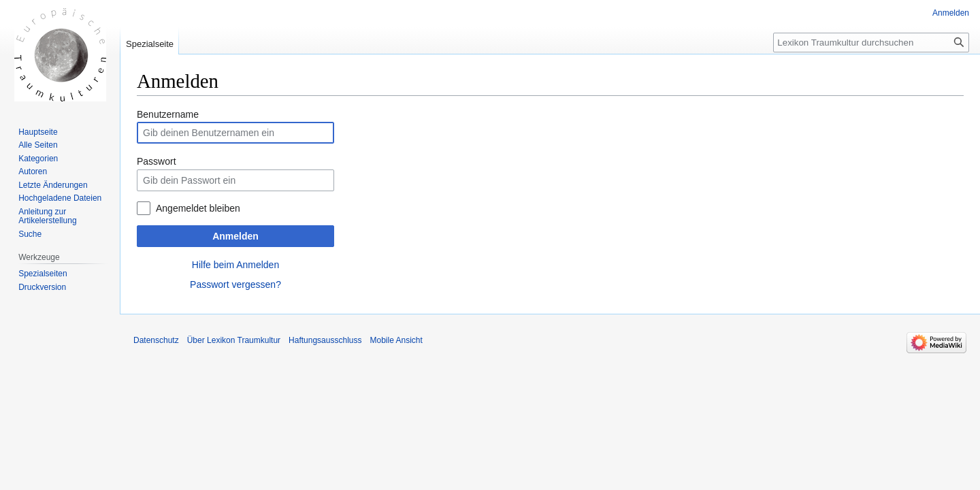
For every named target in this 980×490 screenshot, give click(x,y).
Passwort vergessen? (235, 284)
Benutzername (168, 114)
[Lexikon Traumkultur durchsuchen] (871, 43)
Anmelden (235, 236)
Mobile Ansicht (396, 340)
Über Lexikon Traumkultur (234, 340)
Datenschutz (156, 340)
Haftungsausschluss (325, 340)
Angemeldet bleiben (198, 208)
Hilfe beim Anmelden (235, 265)
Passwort (157, 161)
